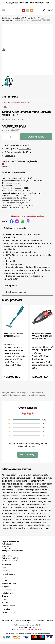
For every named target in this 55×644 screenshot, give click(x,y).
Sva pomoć (6, 589)
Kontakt (5, 605)
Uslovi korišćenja (9, 592)
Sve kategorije (7, 18)
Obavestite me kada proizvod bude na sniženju (28, 218)
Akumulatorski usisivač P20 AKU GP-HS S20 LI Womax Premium (42, 338)
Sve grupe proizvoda (10, 614)
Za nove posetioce (9, 585)
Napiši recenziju (28, 457)
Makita (4, 109)
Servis (5, 168)
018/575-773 (13, 3)
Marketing (6, 611)
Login (4, 570)
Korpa (4, 579)
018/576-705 (33, 3)
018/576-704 (23, 3)
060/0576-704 (44, 3)
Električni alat (31, 18)
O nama (5, 601)
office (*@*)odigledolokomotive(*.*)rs (30, 632)
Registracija (6, 573)
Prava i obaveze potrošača (37, 530)
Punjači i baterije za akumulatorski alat (16, 104)
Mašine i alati (19, 18)
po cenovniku (25, 151)
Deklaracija (10, 158)
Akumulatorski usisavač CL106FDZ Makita (14, 337)
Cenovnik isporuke (9, 608)
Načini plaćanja (8, 595)
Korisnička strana (9, 576)
